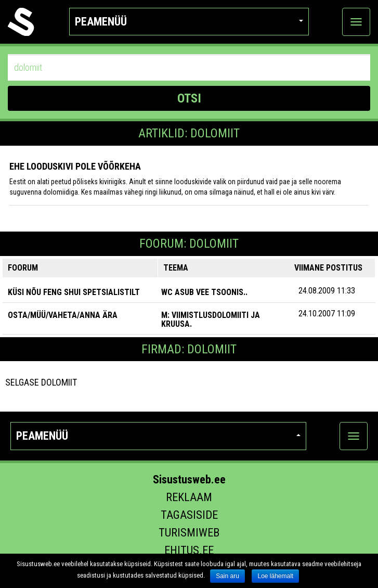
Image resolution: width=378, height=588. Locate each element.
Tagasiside (189, 515)
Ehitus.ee (189, 550)
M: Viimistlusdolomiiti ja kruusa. (211, 320)
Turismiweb (189, 533)
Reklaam (189, 497)
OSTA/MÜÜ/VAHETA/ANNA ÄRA (63, 315)
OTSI (189, 98)
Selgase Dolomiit (41, 382)
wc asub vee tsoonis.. (204, 292)
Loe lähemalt (275, 576)
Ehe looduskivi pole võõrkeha (75, 166)
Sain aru (227, 576)
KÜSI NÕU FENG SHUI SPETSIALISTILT (74, 292)
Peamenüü (189, 22)
